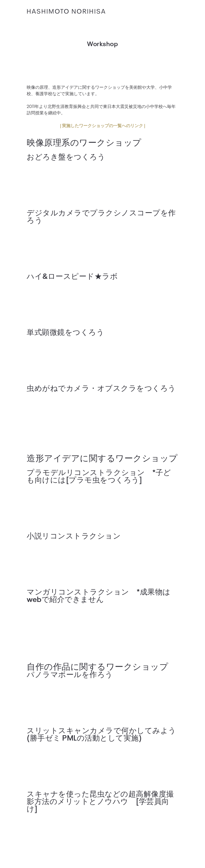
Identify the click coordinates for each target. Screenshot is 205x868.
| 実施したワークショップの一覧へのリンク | (102, 125)
